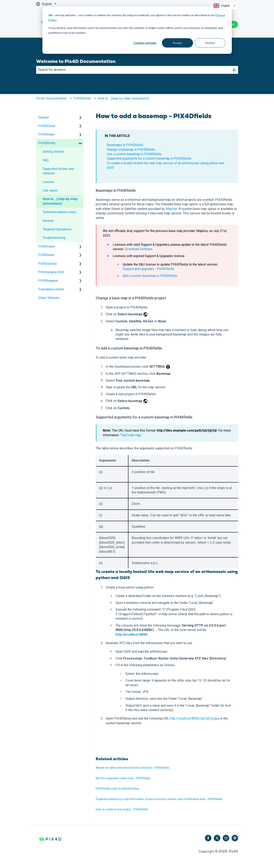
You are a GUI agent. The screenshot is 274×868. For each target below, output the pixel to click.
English (222, 6)
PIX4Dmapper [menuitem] (48, 281)
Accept (177, 43)
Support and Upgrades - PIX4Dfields (148, 269)
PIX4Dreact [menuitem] (46, 255)
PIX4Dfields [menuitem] (47, 143)
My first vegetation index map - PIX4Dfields (123, 778)
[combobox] (225, 6)
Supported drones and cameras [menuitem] (58, 171)
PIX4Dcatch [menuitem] (47, 246)
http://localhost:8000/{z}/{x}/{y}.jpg (195, 718)
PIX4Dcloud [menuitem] (47, 126)
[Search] (234, 70)
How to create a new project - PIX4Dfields (122, 809)
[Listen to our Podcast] (235, 838)
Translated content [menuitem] (51, 289)
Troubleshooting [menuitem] (54, 238)
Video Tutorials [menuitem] (49, 298)
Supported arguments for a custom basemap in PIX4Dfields (149, 158)
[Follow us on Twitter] (217, 838)
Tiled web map (131, 435)
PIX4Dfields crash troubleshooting (117, 789)
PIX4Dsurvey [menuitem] (48, 264)
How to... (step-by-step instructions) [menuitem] (60, 201)
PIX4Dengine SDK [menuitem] (51, 272)
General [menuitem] (44, 117)
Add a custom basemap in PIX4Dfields (150, 276)
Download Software (139, 249)
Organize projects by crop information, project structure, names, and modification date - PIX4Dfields (159, 799)
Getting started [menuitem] (53, 152)
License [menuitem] (48, 182)
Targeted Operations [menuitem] (57, 229)
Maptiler (172, 209)
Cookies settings (145, 43)
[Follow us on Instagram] (226, 838)
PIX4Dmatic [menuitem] (47, 134)
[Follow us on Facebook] (208, 838)
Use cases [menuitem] (50, 190)
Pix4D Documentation (51, 98)
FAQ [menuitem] (46, 160)
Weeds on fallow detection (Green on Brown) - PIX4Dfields (132, 768)
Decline (210, 43)
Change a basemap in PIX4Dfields (131, 150)
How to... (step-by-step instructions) (123, 98)
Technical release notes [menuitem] (59, 212)
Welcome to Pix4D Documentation (76, 61)
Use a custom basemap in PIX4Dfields (134, 154)
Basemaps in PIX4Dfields (125, 145)
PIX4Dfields (82, 98)
